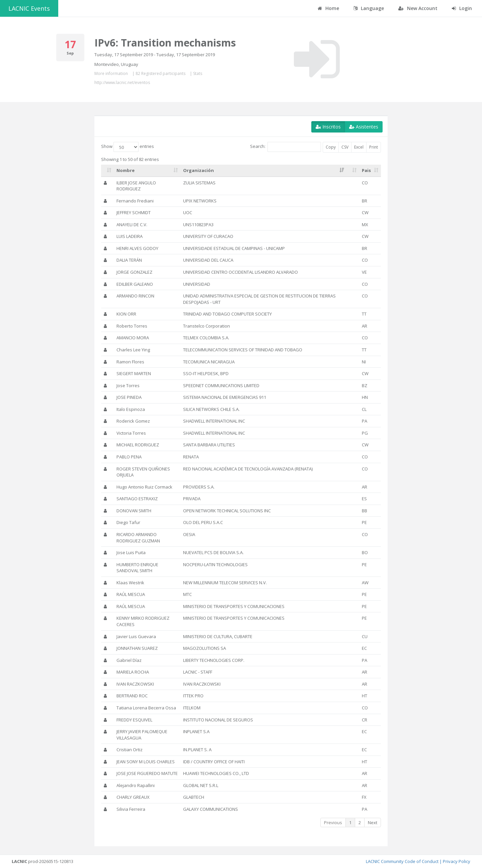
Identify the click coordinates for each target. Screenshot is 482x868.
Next (373, 822)
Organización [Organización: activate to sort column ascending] (198, 170)
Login (462, 8)
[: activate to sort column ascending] (107, 171)
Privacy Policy (457, 861)
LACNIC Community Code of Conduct (402, 861)
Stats (198, 73)
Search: (286, 147)
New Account (418, 8)
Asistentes (364, 127)
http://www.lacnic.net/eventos (122, 82)
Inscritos (328, 127)
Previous (333, 822)
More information (111, 73)
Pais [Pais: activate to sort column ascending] (366, 170)
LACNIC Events (29, 8)
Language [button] (369, 8)
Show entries (128, 147)
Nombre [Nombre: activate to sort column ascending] (126, 170)
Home (328, 8)
